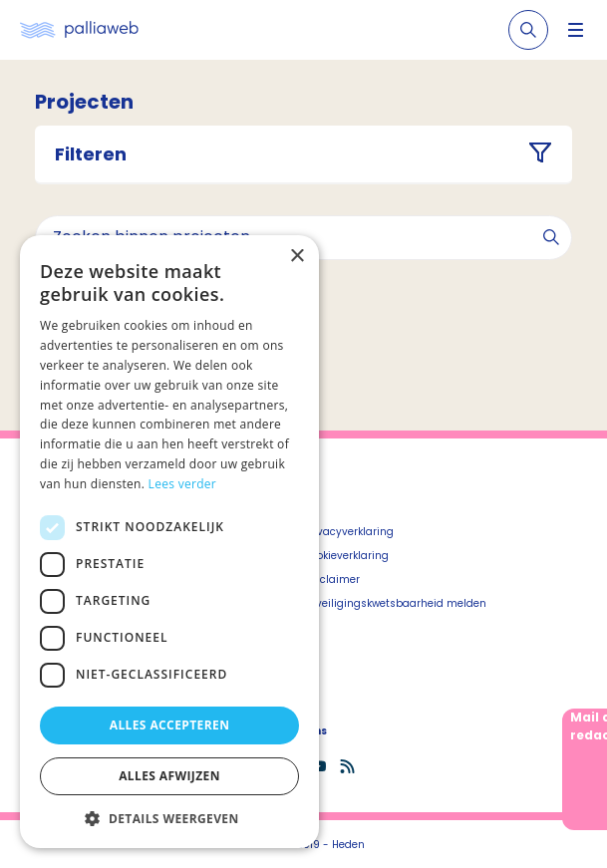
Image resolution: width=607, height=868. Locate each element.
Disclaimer (332, 579)
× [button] (297, 257)
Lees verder (183, 484)
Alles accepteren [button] (170, 725)
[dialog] (169, 542)
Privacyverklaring (349, 532)
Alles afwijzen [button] (169, 776)
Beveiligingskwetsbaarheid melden (395, 603)
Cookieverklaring (346, 556)
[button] (169, 818)
